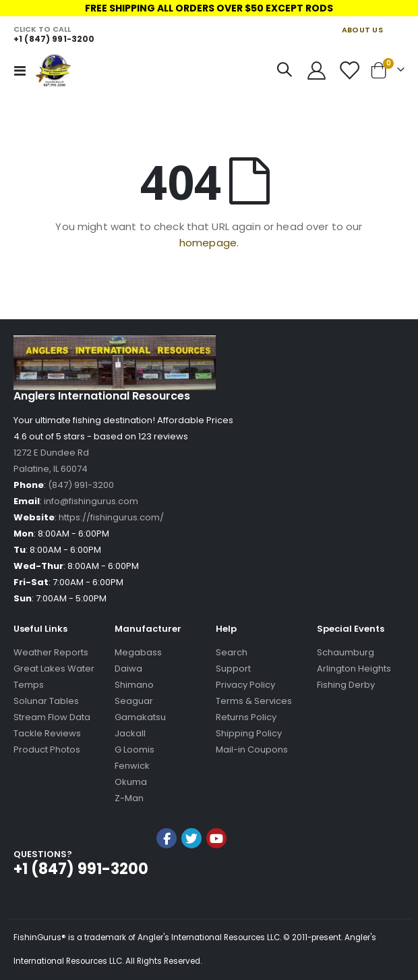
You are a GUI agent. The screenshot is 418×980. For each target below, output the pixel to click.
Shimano (134, 685)
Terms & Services (254, 701)
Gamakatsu (140, 717)
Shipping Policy (249, 733)
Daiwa (128, 669)
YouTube (216, 838)
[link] (191, 874)
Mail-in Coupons (252, 750)
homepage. (209, 243)
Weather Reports (51, 652)
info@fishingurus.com (91, 501)
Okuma (131, 782)
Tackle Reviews (47, 733)
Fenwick (132, 766)
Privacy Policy (245, 685)
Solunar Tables (46, 701)
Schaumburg (346, 652)
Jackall (130, 733)
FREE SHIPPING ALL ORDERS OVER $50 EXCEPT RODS (209, 8)
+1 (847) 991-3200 (54, 39)
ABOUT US (362, 30)
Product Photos (47, 750)
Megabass (138, 652)
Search (232, 652)
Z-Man (129, 798)
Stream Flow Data (52, 717)
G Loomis (135, 750)
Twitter (191, 838)
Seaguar (134, 701)
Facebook (167, 838)
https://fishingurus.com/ (111, 517)
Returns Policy (246, 717)
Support (233, 669)
